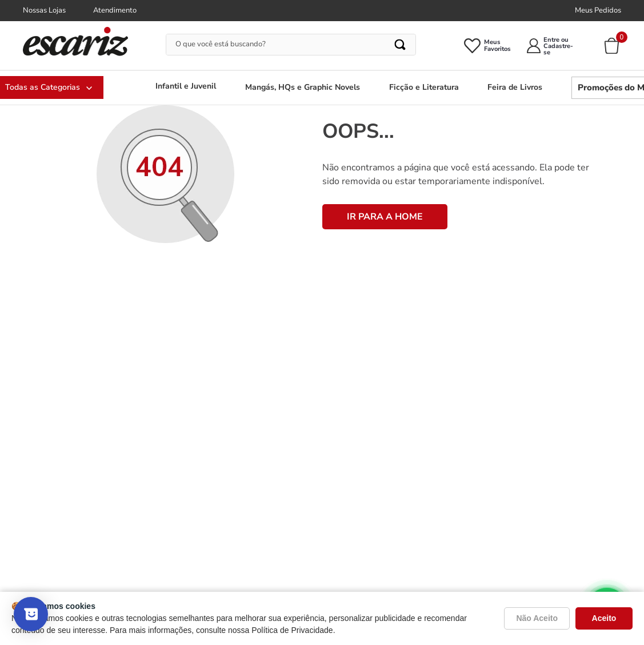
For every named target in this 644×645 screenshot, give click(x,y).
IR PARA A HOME (385, 217)
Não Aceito (537, 618)
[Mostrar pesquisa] (31, 614)
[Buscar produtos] (401, 45)
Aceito (604, 618)
